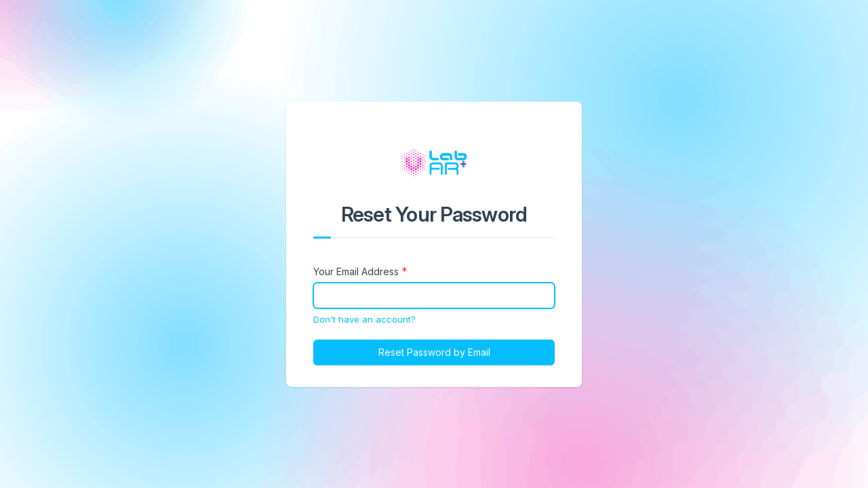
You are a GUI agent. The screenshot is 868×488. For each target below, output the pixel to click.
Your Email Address (356, 271)
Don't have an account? (364, 319)
